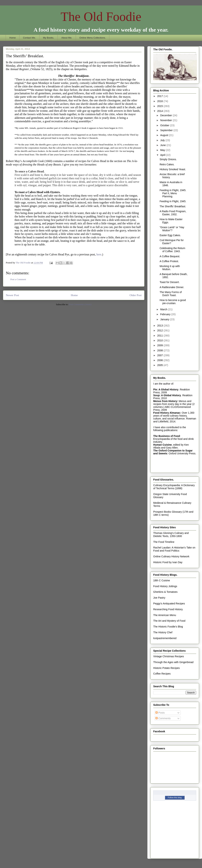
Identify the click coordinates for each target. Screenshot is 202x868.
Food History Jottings (165, 586)
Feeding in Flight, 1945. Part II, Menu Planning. (173, 193)
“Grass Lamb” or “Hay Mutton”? (172, 229)
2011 (160, 336)
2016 (160, 101)
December (166, 115)
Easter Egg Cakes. (170, 235)
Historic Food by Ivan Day (168, 562)
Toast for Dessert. (170, 282)
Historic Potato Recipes (167, 668)
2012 (160, 330)
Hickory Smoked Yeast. (173, 169)
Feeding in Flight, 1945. (173, 201)
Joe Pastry (159, 598)
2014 (160, 111)
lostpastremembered (165, 638)
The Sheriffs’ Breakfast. (173, 206)
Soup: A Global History (167, 395)
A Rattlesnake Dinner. (172, 287)
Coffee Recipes (162, 674)
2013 (160, 326)
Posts (160, 713)
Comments (163, 718)
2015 (160, 106)
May (163, 150)
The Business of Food (167, 436)
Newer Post (12, 295)
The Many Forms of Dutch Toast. (171, 294)
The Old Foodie (101, 17)
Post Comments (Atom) (80, 304)
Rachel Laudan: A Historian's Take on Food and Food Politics (174, 549)
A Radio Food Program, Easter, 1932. (173, 213)
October (165, 125)
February (166, 314)
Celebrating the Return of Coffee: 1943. (172, 250)
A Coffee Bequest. (170, 256)
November (166, 120)
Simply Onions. (168, 159)
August (164, 135)
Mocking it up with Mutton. (170, 268)
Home (13, 38)
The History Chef (163, 632)
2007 (160, 355)
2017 (160, 96)
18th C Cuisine (162, 580)
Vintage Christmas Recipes (169, 656)
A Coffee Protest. (169, 261)
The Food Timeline (164, 542)
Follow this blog (175, 798)
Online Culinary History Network (171, 556)
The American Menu (165, 615)
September (167, 130)
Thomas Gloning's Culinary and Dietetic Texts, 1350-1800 (171, 535)
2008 (160, 350)
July (163, 140)
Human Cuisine (163, 445)
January (165, 319)
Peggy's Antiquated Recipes (169, 603)
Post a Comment (18, 279)
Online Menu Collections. (93, 38)
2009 (160, 345)
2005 (160, 365)
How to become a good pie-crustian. (173, 302)
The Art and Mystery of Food (169, 621)
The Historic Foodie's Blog (168, 627)
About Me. (67, 38)
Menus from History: (166, 401)
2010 (160, 340)
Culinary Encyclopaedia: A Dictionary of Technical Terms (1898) (174, 487)
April (163, 155)
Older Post (136, 295)
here (99, 254)
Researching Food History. (168, 609)
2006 (160, 360)
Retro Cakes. (167, 164)
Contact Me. (29, 38)
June (163, 145)
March (164, 309)
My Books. (48, 38)
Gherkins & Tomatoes (165, 592)
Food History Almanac (167, 413)
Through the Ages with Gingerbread (173, 662)
